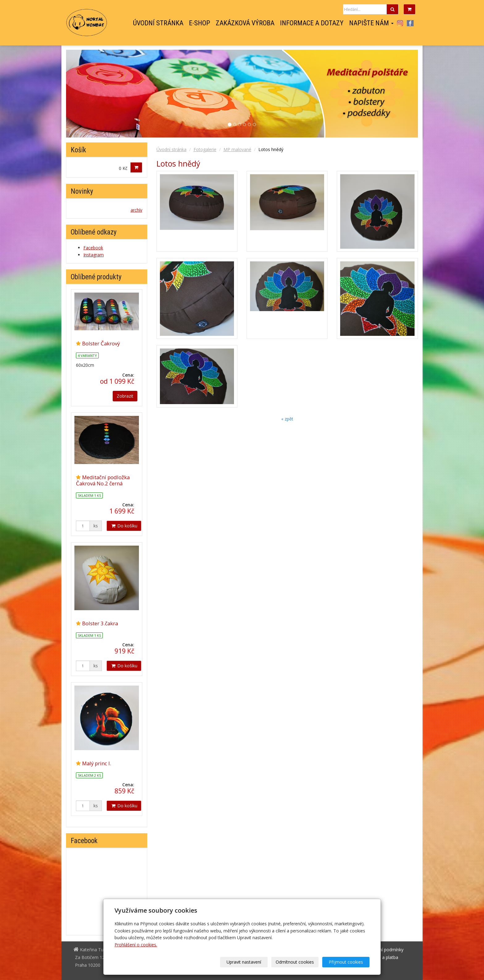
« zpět (287, 419)
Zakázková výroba (245, 23)
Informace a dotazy (312, 23)
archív (136, 210)
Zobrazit (125, 396)
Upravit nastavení (244, 962)
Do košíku (124, 526)
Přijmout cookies (346, 962)
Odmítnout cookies (295, 962)
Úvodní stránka (158, 23)
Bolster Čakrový (101, 343)
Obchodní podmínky (384, 950)
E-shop (200, 23)
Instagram (400, 23)
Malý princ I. (97, 763)
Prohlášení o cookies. (136, 945)
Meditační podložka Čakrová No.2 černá (103, 480)
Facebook (410, 23)
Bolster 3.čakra (100, 623)
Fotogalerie (205, 149)
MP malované (237, 149)
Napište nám (371, 23)
